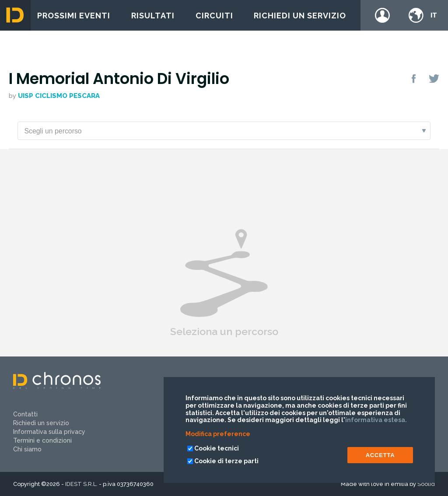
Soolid (426, 484)
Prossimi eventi (74, 16)
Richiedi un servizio (300, 16)
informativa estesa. (376, 420)
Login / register (382, 15)
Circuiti (214, 16)
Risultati (153, 16)
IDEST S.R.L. (81, 484)
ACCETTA (380, 455)
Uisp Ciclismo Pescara (59, 96)
